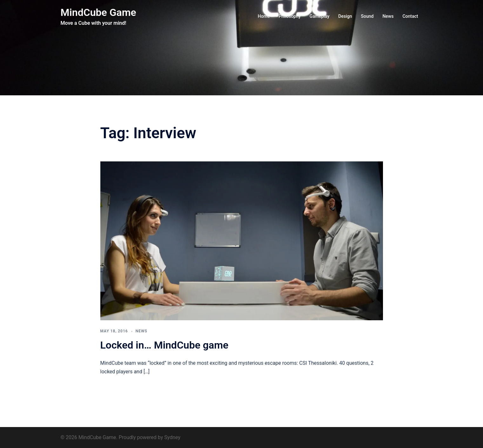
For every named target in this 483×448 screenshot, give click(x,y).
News (388, 16)
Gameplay (320, 16)
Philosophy (289, 16)
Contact (410, 16)
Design (345, 16)
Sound (367, 16)
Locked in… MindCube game (164, 345)
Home (264, 16)
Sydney (172, 437)
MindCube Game (98, 12)
